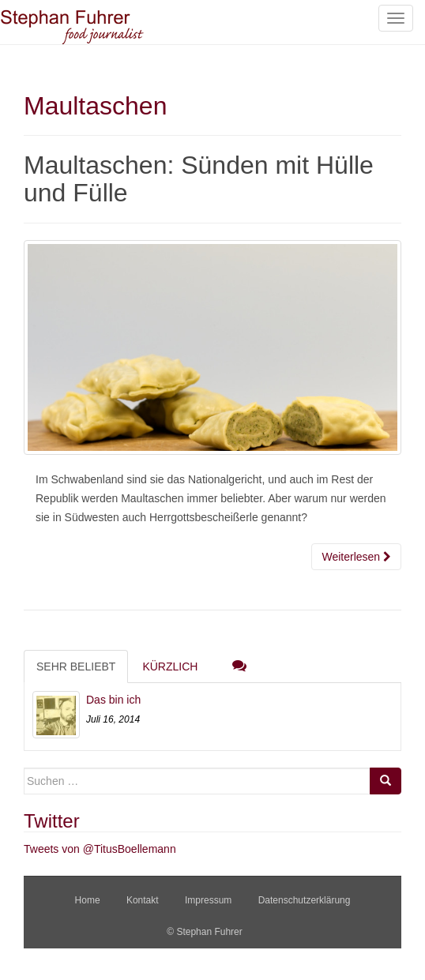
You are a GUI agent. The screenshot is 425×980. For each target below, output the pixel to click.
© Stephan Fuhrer (206, 932)
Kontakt (143, 900)
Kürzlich (170, 666)
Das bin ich (113, 700)
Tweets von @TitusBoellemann (100, 849)
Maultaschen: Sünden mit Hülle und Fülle (199, 179)
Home (88, 900)
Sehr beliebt (76, 666)
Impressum (208, 900)
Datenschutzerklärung (305, 900)
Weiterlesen (356, 557)
